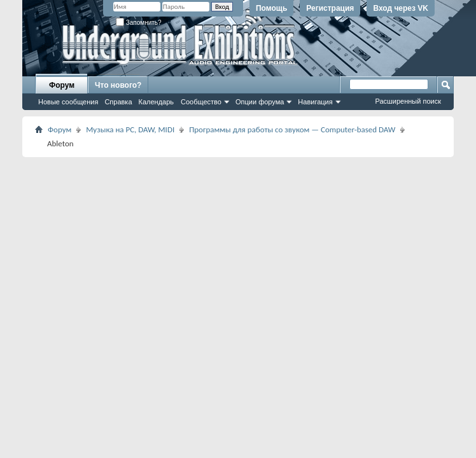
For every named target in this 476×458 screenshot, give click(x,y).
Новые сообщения (68, 102)
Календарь (157, 102)
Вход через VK (401, 8)
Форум (62, 85)
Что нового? (118, 85)
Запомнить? (139, 23)
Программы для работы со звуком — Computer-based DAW (292, 129)
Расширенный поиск (408, 101)
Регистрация (330, 8)
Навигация (315, 102)
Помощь (271, 8)
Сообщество (201, 102)
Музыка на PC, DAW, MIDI (130, 129)
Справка (118, 102)
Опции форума (260, 102)
